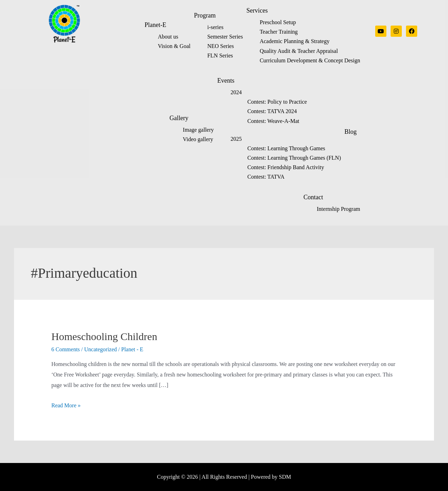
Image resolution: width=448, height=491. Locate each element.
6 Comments (66, 349)
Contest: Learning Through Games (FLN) (294, 158)
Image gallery (198, 130)
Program (205, 15)
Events (226, 81)
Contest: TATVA (266, 177)
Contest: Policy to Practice (277, 102)
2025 (236, 139)
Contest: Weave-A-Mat (273, 121)
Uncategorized (101, 349)
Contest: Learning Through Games (286, 148)
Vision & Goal (174, 46)
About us (168, 37)
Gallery (179, 118)
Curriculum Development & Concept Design (310, 60)
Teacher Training (279, 32)
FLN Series (220, 56)
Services (257, 11)
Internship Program (338, 209)
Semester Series (225, 37)
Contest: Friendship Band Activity (286, 167)
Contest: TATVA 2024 (272, 111)
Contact (313, 197)
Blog (351, 132)
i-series (215, 27)
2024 (236, 92)
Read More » (66, 405)
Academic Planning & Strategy (295, 41)
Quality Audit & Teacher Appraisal (299, 51)
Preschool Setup (278, 22)
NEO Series (220, 46)
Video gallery (198, 139)
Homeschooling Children (104, 336)
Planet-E (155, 25)
